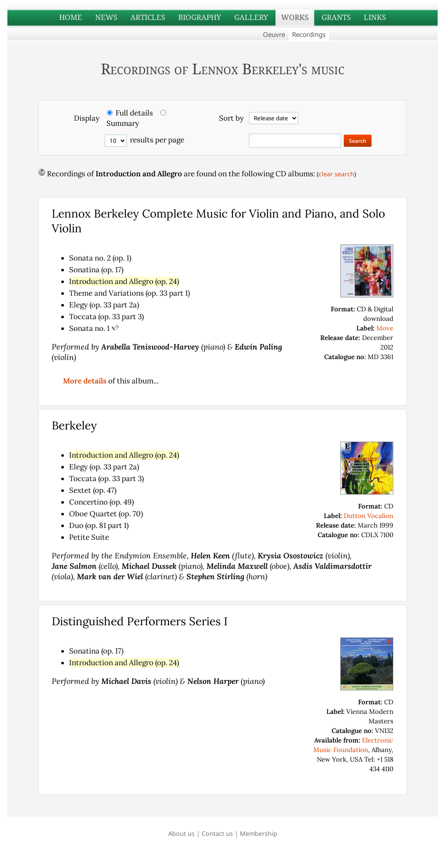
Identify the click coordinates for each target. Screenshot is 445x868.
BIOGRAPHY (200, 17)
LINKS (375, 17)
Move (385, 328)
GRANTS (336, 17)
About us (181, 833)
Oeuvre (274, 34)
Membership (259, 833)
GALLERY (251, 17)
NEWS (106, 17)
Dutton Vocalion (369, 516)
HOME (71, 17)
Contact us (217, 833)
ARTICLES (148, 17)
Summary (123, 123)
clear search (336, 174)
